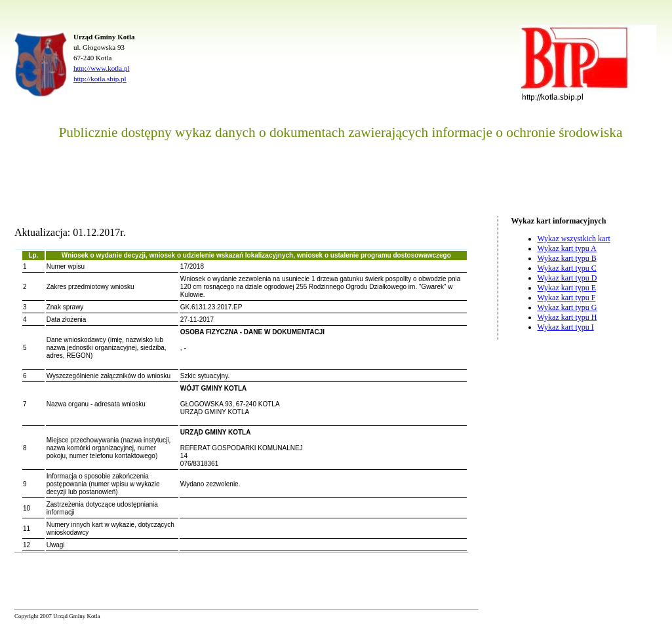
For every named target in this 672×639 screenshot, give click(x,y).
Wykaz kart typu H (567, 317)
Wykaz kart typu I (566, 327)
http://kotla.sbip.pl (100, 79)
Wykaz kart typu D (567, 278)
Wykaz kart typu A (567, 248)
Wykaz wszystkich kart (574, 239)
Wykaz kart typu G (567, 307)
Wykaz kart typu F (567, 298)
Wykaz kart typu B (567, 258)
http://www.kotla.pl (101, 68)
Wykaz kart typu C (567, 268)
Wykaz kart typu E (567, 288)
